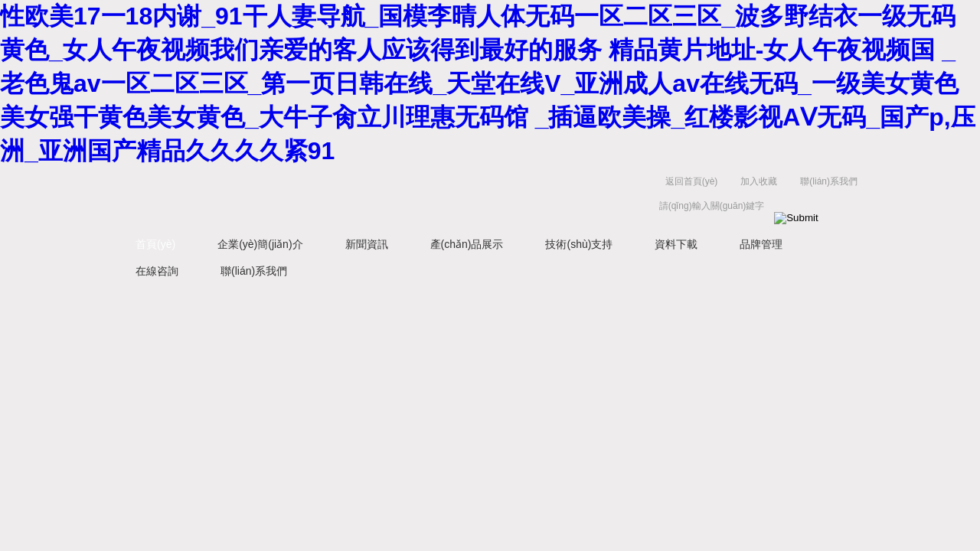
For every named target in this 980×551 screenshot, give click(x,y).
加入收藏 (759, 181)
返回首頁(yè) (692, 181)
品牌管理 (761, 244)
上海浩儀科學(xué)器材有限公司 (352, 197)
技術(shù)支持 (579, 244)
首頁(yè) (155, 244)
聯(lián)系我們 (829, 181)
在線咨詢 (157, 271)
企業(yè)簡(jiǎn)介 (260, 244)
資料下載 (676, 244)
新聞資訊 (367, 244)
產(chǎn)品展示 (467, 244)
